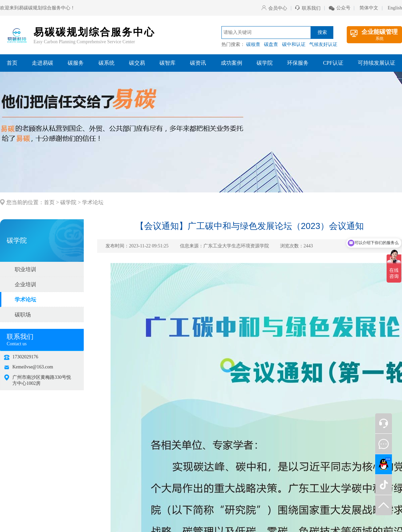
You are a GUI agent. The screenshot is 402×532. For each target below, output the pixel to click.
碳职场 (23, 315)
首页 (12, 63)
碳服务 (76, 63)
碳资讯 (198, 63)
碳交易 (137, 63)
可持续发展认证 (377, 63)
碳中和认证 (294, 44)
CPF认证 (333, 63)
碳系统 (107, 63)
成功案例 (231, 63)
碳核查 (253, 44)
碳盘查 (271, 44)
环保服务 (298, 63)
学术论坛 (93, 202)
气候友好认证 (323, 44)
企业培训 (25, 284)
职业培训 (25, 269)
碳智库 (167, 63)
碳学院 (265, 63)
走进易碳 (43, 63)
